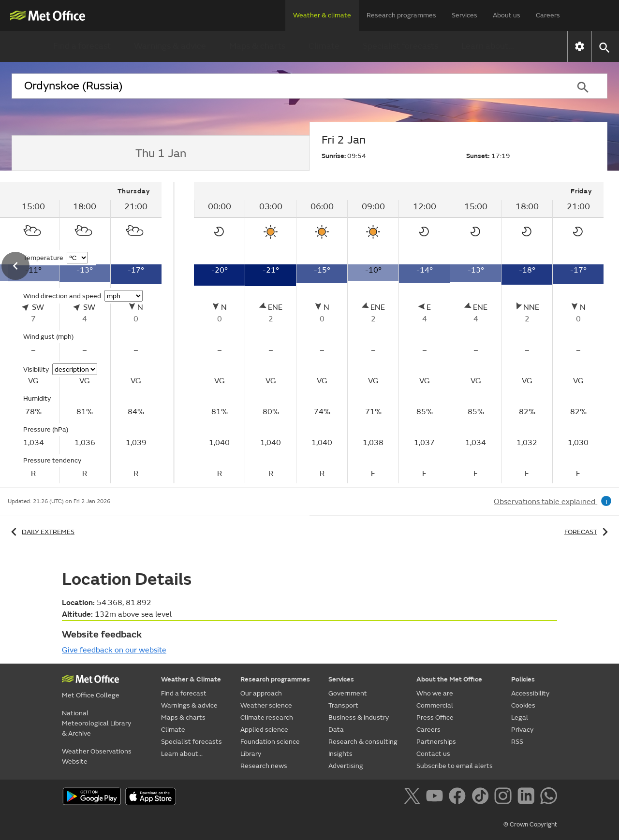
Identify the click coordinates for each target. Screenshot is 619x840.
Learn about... (488, 46)
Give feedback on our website (114, 650)
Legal (520, 717)
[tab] (161, 153)
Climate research (267, 717)
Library (251, 754)
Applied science (264, 730)
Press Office (435, 717)
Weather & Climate (191, 679)
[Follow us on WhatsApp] (549, 797)
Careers (548, 15)
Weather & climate (322, 15)
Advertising (346, 766)
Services (464, 15)
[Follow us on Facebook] (459, 797)
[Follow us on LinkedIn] (528, 797)
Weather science (266, 705)
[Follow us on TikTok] (482, 797)
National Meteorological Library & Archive (96, 723)
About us (507, 15)
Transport (343, 705)
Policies (523, 679)
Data (336, 730)
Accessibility (530, 693)
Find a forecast (82, 46)
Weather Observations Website (97, 756)
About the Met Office (449, 679)
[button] (604, 47)
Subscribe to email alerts (455, 766)
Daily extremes (41, 532)
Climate (324, 46)
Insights (340, 754)
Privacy (522, 730)
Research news (264, 766)
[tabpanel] (399, 333)
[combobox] (285, 86)
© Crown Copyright (530, 825)
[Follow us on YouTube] (436, 797)
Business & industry (359, 717)
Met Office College (91, 695)
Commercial (435, 705)
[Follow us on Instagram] (505, 797)
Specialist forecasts (400, 46)
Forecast (588, 532)
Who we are (435, 693)
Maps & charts (257, 46)
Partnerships (436, 742)
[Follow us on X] (414, 797)
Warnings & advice (170, 46)
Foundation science (270, 742)
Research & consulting (363, 742)
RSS (517, 742)
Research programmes (401, 15)
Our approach (261, 693)
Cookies (523, 705)
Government (348, 693)
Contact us (433, 754)
